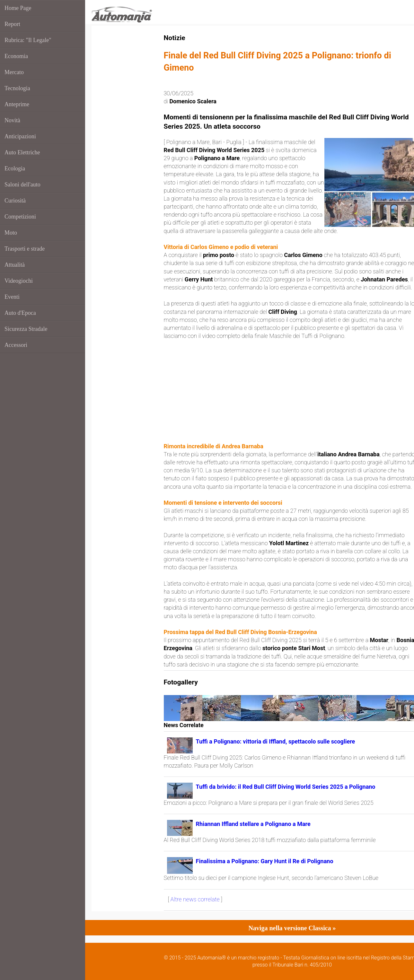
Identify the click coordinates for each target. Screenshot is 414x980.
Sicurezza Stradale (26, 329)
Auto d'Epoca (20, 313)
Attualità (15, 265)
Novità (12, 120)
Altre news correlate (195, 899)
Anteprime (17, 104)
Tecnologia (17, 88)
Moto (11, 233)
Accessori (16, 345)
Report (12, 24)
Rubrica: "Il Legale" (28, 40)
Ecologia (15, 168)
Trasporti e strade (25, 249)
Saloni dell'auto (22, 185)
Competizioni (20, 217)
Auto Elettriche (22, 152)
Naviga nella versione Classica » (292, 928)
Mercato (14, 72)
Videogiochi (19, 281)
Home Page (18, 8)
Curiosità (15, 201)
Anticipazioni (20, 136)
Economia (16, 56)
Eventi (12, 297)
